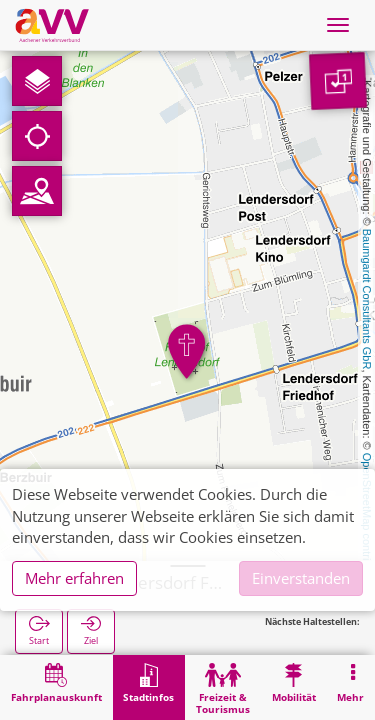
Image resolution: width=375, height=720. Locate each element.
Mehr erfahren (74, 578)
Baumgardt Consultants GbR (367, 299)
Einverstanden (301, 578)
